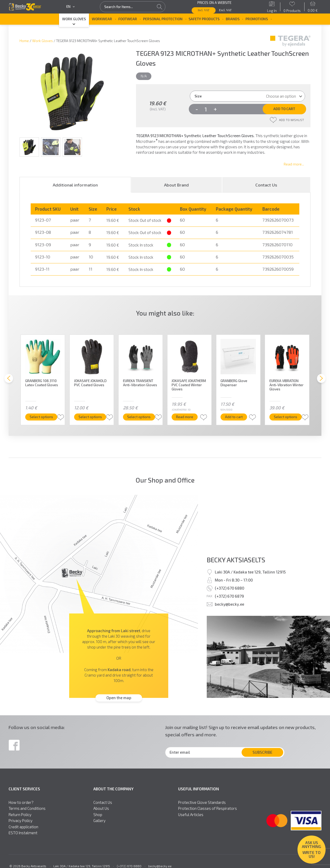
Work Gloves (74, 19)
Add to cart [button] (234, 417)
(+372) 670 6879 (229, 596)
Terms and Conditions (27, 808)
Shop (98, 815)
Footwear (128, 19)
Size (198, 96)
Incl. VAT (203, 10)
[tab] (75, 185)
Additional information (75, 185)
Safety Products (204, 19)
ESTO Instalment (23, 833)
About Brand (176, 185)
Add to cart (284, 109)
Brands (233, 19)
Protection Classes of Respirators (208, 808)
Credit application (23, 827)
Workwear (102, 19)
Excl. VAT (225, 10)
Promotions (257, 19)
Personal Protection (163, 19)
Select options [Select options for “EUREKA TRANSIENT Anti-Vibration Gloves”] (139, 417)
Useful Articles (191, 815)
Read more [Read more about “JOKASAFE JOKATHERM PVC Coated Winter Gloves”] (185, 417)
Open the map (119, 698)
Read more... (294, 164)
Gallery (99, 821)
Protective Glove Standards (202, 802)
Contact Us (266, 185)
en (70, 7)
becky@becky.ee (229, 604)
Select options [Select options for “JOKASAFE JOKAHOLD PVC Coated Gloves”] (90, 417)
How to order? (21, 802)
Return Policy (20, 815)
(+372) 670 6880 (229, 588)
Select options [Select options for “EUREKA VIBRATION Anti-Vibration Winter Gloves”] (286, 417)
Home (24, 41)
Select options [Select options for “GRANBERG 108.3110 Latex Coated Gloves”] (41, 417)
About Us (101, 808)
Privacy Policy (21, 821)
